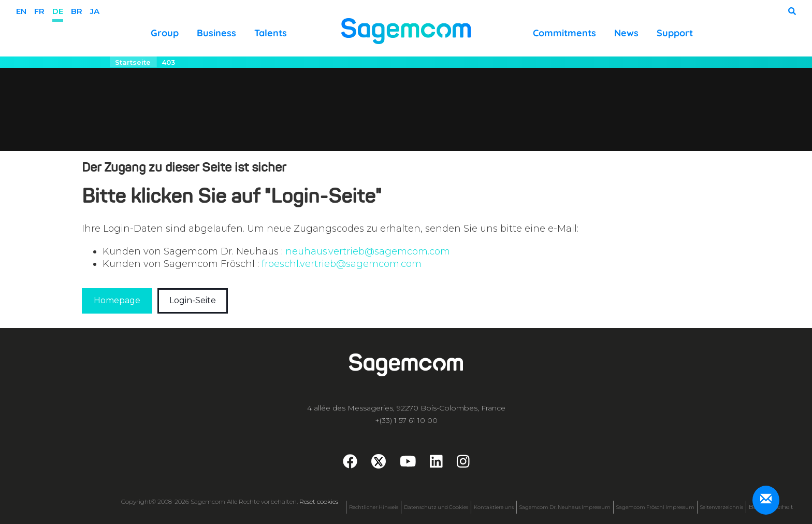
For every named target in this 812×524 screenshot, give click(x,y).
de (58, 11)
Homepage (117, 300)
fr (39, 11)
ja (95, 11)
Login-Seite (193, 300)
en (21, 11)
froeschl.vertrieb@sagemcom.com (342, 264)
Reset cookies (319, 501)
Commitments (564, 33)
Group (165, 33)
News (626, 33)
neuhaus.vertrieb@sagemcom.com (368, 251)
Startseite (133, 62)
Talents (271, 33)
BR (77, 11)
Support (675, 33)
